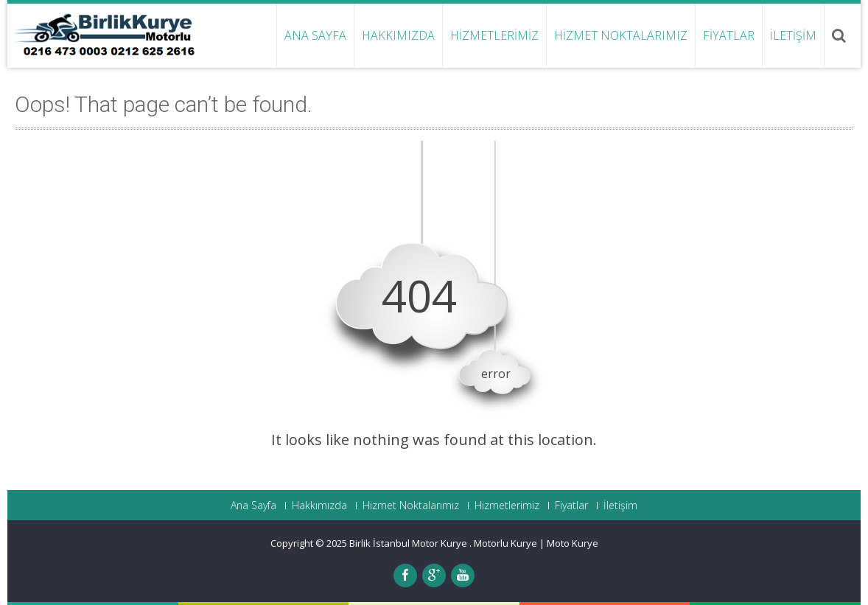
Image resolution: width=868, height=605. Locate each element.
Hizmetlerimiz (494, 35)
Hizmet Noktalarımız (621, 35)
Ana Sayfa (315, 35)
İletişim (793, 35)
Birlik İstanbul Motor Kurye (409, 543)
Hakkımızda (398, 35)
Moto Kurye (573, 543)
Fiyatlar (729, 35)
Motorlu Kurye (505, 543)
